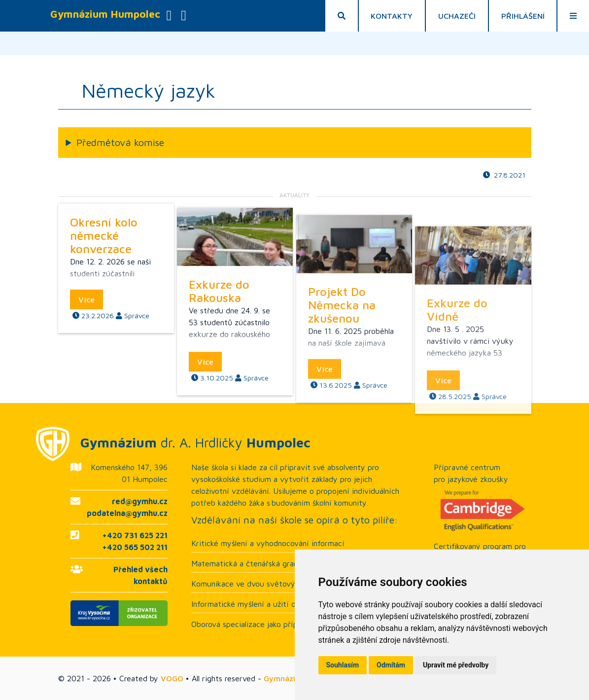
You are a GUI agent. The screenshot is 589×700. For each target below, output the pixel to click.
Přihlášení (523, 16)
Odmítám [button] (391, 665)
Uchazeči (457, 16)
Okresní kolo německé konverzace (104, 282)
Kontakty (392, 16)
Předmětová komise (120, 142)
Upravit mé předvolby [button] (456, 665)
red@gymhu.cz (140, 501)
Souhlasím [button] (343, 665)
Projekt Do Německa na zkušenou (342, 405)
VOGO (172, 678)
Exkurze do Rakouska (219, 361)
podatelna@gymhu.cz (127, 513)
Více (87, 346)
